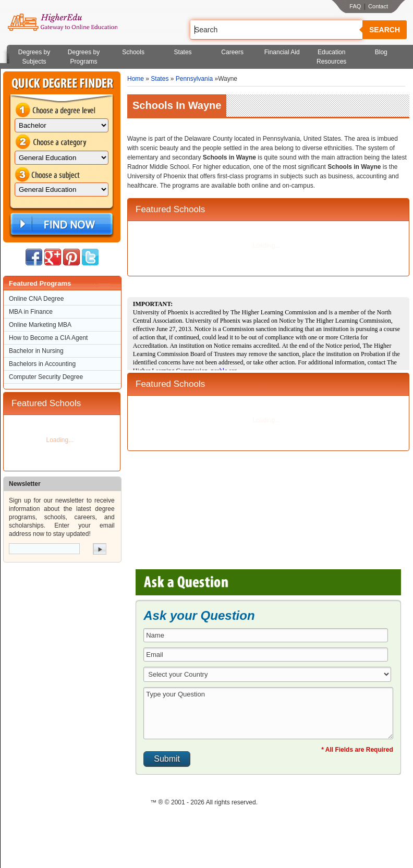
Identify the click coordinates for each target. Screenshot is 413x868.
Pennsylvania (194, 79)
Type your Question (268, 713)
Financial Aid (282, 52)
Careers (232, 52)
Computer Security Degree (46, 377)
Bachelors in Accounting (42, 364)
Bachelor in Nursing (36, 351)
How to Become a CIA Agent (48, 338)
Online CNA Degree (36, 299)
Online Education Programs (62, 22)
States (183, 52)
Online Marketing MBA (40, 325)
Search (385, 30)
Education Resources (331, 57)
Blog (381, 52)
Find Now (60, 224)
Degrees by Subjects (34, 57)
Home (136, 79)
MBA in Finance (31, 312)
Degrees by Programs (84, 57)
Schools (133, 52)
